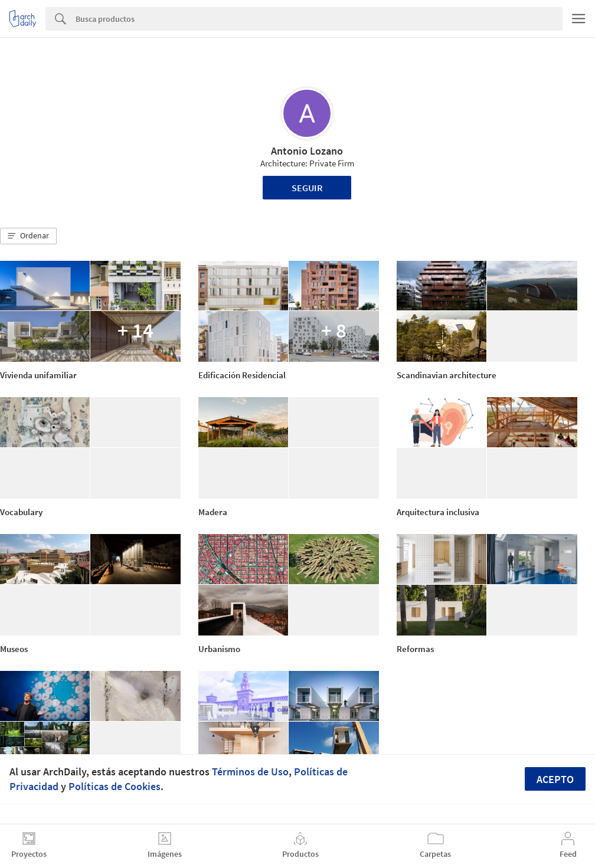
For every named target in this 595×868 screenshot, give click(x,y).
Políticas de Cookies (115, 786)
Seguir (307, 188)
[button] (28, 236)
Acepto (555, 779)
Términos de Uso (250, 772)
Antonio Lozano (307, 151)
